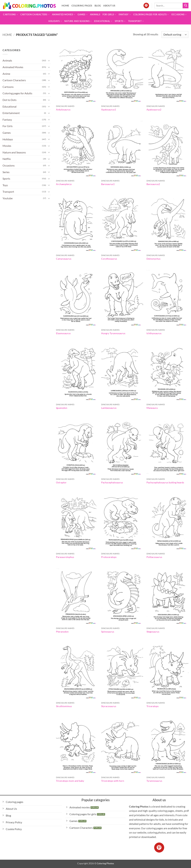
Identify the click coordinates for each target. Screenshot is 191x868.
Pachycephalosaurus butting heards (165, 482)
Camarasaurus (64, 259)
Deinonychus (153, 259)
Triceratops (153, 706)
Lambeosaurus (109, 408)
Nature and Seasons (78, 21)
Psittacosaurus (154, 557)
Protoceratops (109, 557)
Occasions (179, 15)
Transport (136, 21)
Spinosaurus (108, 632)
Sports (120, 21)
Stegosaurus (153, 632)
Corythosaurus (109, 259)
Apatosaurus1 (109, 109)
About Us (109, 6)
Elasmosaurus (63, 333)
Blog (98, 6)
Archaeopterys (64, 184)
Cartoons (11, 15)
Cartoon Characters (35, 15)
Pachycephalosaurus (112, 482)
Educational (103, 21)
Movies (7, 146)
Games (83, 15)
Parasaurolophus (65, 557)
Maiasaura (152, 408)
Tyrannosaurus (154, 781)
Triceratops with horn (113, 781)
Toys (5, 185)
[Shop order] (175, 35)
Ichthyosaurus (154, 333)
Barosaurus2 (153, 184)
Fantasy (125, 15)
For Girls (109, 15)
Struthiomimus (64, 706)
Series (6, 172)
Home (65, 6)
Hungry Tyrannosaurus (113, 333)
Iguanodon (62, 408)
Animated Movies (64, 15)
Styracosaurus (109, 706)
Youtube (8, 198)
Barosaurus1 (108, 184)
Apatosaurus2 (154, 109)
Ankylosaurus (63, 109)
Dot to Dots (10, 100)
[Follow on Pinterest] (146, 6)
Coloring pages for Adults (151, 15)
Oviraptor (61, 482)
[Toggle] (49, 60)
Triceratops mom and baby (70, 781)
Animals (95, 14)
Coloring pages (82, 6)
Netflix (7, 159)
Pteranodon (62, 632)
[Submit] (186, 6)
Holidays (55, 21)
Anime (6, 74)
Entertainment (11, 113)
